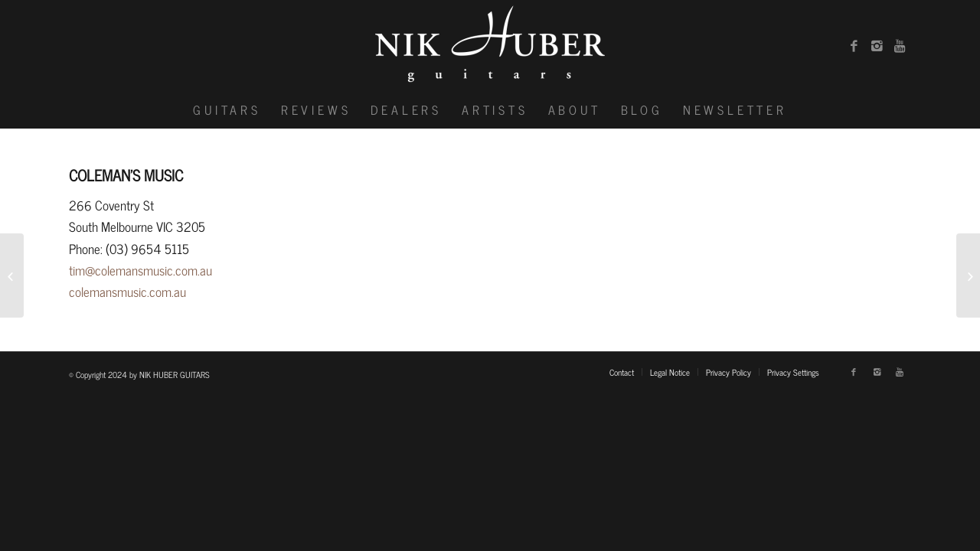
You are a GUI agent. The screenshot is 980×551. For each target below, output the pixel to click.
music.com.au (152, 292)
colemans (93, 292)
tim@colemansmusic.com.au (140, 270)
